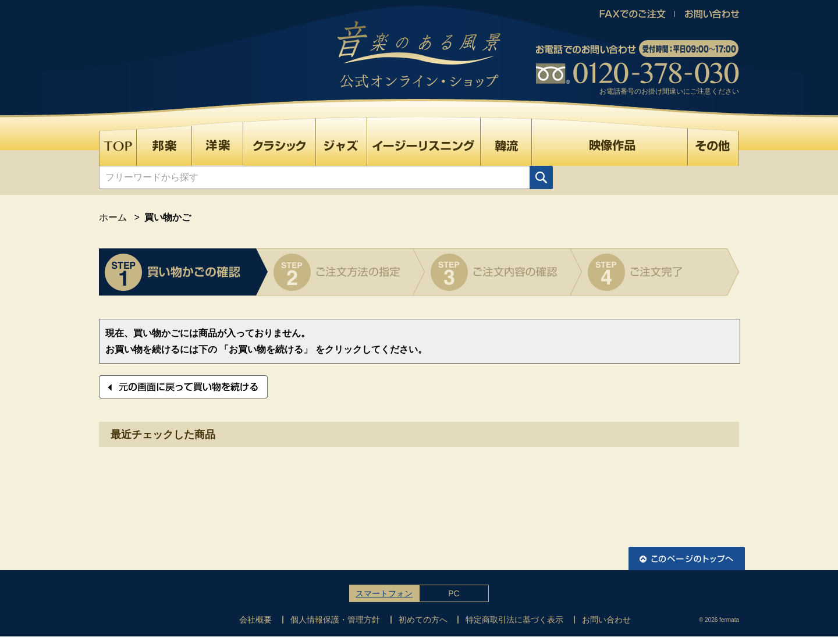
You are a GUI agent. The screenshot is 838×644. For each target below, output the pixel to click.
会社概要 (255, 620)
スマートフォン (384, 593)
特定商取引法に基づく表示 (514, 620)
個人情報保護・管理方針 (335, 620)
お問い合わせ (606, 620)
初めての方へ (423, 620)
